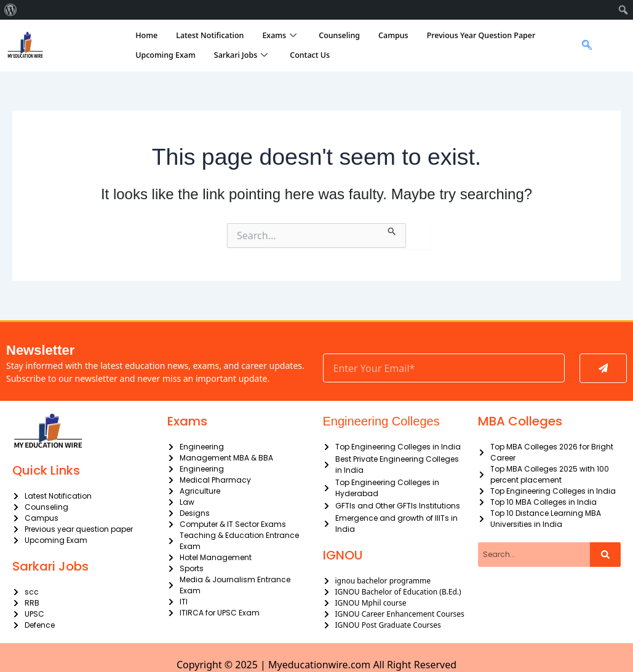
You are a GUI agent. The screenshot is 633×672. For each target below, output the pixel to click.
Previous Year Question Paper (481, 35)
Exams (279, 36)
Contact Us (310, 55)
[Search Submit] (392, 229)
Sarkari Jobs (241, 55)
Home (146, 35)
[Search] (605, 555)
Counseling (339, 35)
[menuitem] (11, 10)
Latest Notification (210, 35)
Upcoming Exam (165, 55)
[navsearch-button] (583, 45)
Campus (393, 35)
